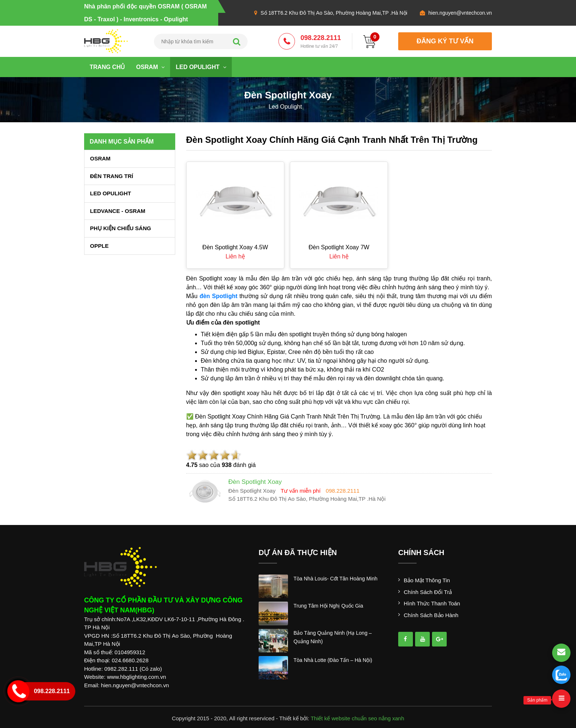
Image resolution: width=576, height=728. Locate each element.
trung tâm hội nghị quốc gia (328, 606)
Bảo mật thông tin (427, 580)
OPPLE (99, 246)
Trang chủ (107, 67)
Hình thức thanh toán (432, 603)
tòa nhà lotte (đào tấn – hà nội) (333, 660)
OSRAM (150, 67)
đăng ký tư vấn (445, 41)
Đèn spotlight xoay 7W (339, 247)
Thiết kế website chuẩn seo (344, 718)
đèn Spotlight (218, 296)
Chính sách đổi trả (428, 592)
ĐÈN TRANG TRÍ (112, 176)
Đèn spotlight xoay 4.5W (235, 247)
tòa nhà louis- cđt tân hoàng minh (336, 579)
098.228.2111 (321, 42)
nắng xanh (392, 718)
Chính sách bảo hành (431, 615)
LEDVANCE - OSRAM (118, 211)
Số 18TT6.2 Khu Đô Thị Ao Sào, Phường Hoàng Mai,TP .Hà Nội (334, 13)
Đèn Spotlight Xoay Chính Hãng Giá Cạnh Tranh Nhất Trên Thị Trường (332, 140)
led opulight (285, 107)
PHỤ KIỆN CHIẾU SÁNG (120, 228)
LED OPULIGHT (201, 67)
